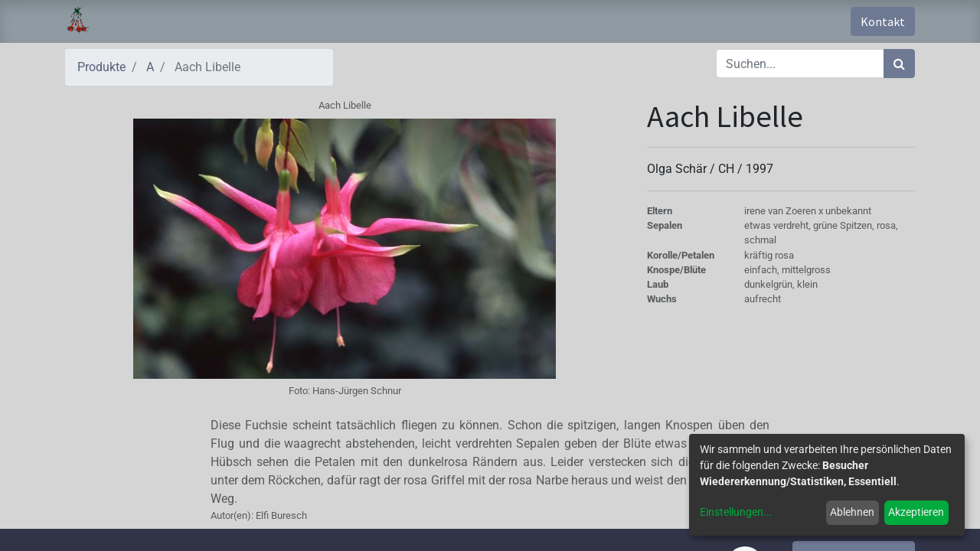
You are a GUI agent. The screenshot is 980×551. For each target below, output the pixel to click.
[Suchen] (899, 64)
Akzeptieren (916, 512)
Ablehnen (852, 512)
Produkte (101, 67)
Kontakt (883, 21)
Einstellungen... (736, 512)
